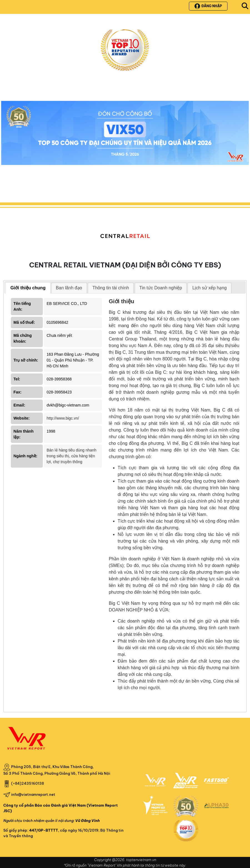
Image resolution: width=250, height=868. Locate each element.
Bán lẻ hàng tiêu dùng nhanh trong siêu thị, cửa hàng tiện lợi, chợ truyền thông (72, 456)
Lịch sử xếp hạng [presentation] (209, 288)
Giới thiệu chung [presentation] (28, 288)
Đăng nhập (208, 6)
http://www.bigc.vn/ (63, 418)
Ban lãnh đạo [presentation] (69, 288)
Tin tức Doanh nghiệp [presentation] (161, 288)
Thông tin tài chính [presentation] (111, 288)
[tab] (28, 288)
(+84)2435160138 (27, 783)
